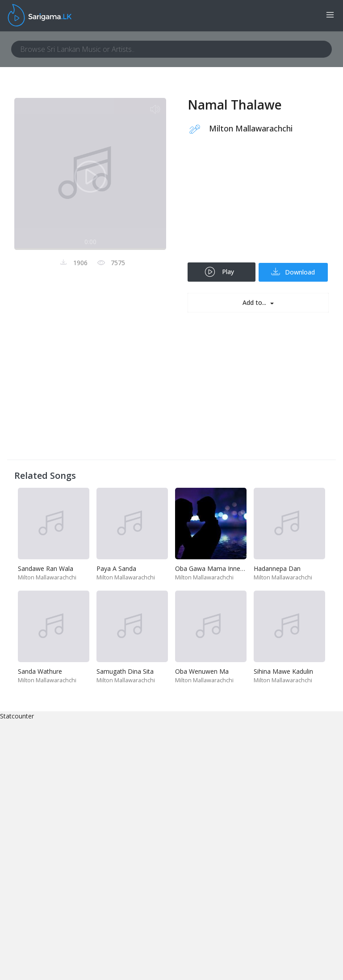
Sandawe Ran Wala (46, 568)
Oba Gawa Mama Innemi (211, 568)
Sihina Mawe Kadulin (283, 671)
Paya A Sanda (116, 568)
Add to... (255, 302)
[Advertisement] (258, 204)
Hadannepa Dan (277, 568)
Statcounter (17, 716)
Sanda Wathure (40, 671)
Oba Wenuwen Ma (202, 671)
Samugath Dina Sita (125, 671)
